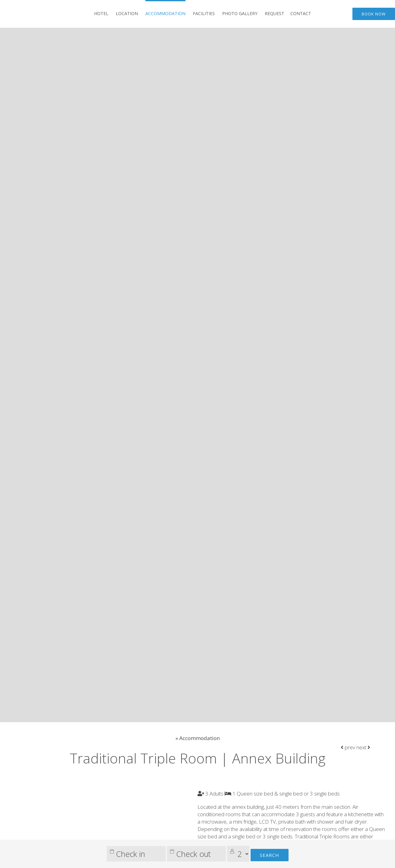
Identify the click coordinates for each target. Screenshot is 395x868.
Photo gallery (240, 13)
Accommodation (165, 13)
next (363, 747)
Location (127, 13)
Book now (374, 14)
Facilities (204, 13)
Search (270, 855)
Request (274, 13)
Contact (301, 13)
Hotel (101, 13)
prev (348, 747)
